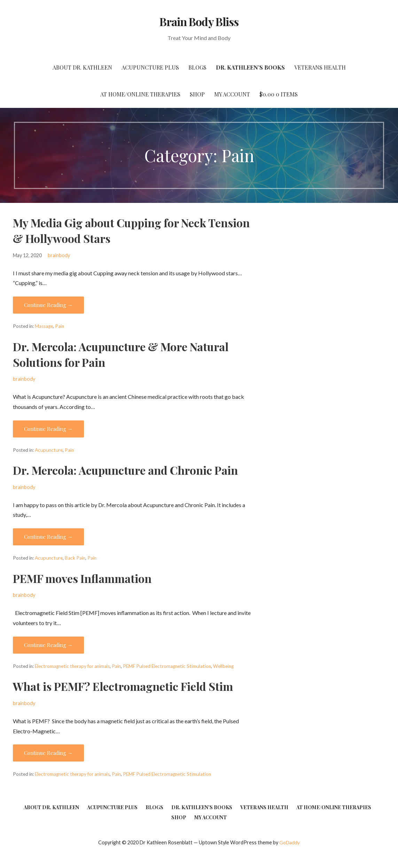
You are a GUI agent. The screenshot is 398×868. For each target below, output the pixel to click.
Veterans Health (320, 67)
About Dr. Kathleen (82, 67)
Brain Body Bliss (199, 21)
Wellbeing (223, 666)
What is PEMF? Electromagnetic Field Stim (123, 686)
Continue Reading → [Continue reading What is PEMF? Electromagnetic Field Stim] (48, 753)
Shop (197, 94)
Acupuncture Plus (150, 67)
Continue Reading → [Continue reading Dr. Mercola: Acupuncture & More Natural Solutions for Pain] (48, 429)
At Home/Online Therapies (140, 94)
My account (232, 94)
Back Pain (75, 558)
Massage (44, 326)
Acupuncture (49, 450)
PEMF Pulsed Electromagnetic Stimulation (167, 666)
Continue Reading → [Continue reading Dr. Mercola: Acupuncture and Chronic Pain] (48, 537)
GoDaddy (290, 842)
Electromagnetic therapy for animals (72, 666)
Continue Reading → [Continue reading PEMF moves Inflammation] (48, 645)
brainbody (59, 255)
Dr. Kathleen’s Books (250, 67)
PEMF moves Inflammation (82, 578)
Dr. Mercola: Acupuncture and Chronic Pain (125, 470)
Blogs (197, 67)
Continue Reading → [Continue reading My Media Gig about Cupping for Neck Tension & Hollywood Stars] (48, 305)
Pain (60, 326)
